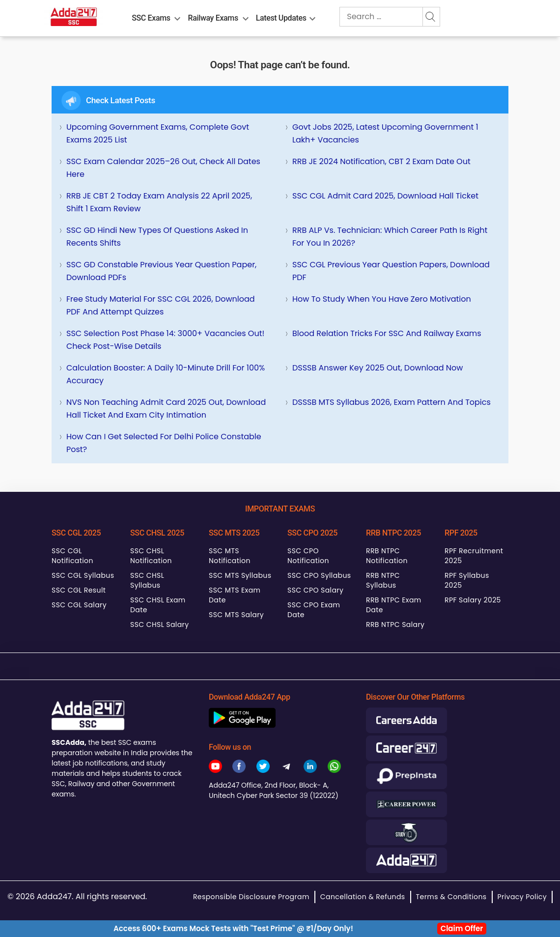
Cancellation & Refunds (363, 897)
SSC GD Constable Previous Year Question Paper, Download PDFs (161, 271)
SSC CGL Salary (79, 605)
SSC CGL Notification (72, 556)
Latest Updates (281, 18)
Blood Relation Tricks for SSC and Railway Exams (387, 333)
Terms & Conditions (451, 897)
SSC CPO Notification (308, 556)
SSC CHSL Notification (151, 556)
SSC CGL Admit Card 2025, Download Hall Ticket (385, 196)
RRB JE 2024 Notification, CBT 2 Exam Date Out (381, 161)
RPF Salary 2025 (473, 600)
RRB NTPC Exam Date (394, 605)
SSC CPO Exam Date (314, 610)
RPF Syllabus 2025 (467, 580)
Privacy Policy (522, 897)
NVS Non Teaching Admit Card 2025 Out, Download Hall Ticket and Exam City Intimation (166, 409)
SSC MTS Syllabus (240, 575)
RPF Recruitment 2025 (474, 556)
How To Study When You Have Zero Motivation (382, 299)
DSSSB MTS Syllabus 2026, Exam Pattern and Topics (392, 402)
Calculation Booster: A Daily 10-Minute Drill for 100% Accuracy (166, 374)
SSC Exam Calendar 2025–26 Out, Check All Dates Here (163, 168)
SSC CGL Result (79, 590)
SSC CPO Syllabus (319, 575)
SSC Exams (151, 18)
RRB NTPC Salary (395, 625)
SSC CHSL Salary (159, 625)
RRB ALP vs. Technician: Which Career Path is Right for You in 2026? (390, 237)
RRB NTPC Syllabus (383, 580)
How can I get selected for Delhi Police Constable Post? (164, 443)
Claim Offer (462, 928)
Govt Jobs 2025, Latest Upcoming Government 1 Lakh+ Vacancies (385, 133)
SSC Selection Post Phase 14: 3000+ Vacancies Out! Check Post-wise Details (165, 340)
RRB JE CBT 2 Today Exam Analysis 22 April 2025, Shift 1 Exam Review (159, 202)
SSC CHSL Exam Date (158, 605)
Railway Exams (213, 18)
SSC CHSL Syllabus (147, 580)
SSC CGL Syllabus (83, 575)
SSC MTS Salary (236, 615)
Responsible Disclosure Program (251, 897)
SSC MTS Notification (230, 556)
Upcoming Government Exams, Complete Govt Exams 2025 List (158, 133)
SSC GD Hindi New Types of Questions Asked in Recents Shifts (157, 237)
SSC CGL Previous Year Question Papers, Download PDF (391, 271)
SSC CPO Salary (315, 590)
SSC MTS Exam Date (235, 595)
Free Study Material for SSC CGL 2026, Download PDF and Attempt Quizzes (161, 305)
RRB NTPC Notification (387, 556)
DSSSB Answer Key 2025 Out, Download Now (378, 368)
